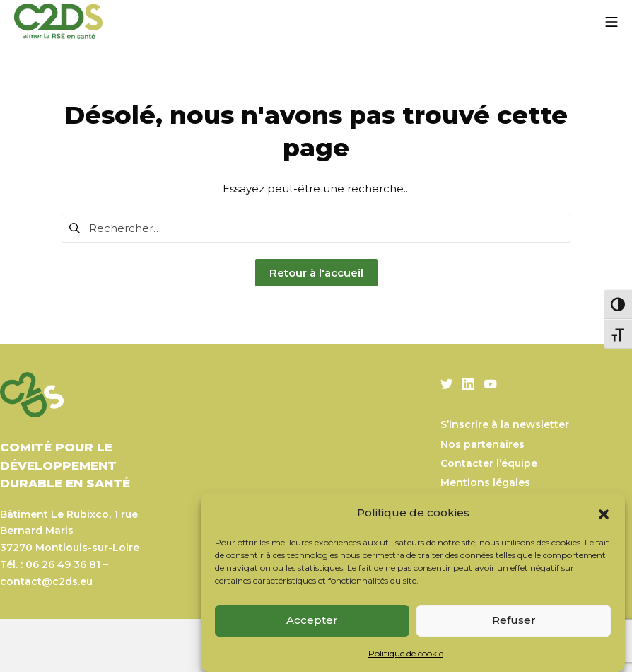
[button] (604, 513)
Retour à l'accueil (316, 273)
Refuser (514, 620)
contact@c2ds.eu (46, 581)
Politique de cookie (406, 653)
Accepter (312, 620)
